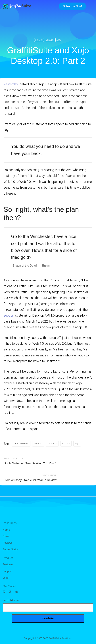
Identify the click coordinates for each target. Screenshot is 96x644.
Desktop (39, 40)
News (6, 536)
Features (8, 564)
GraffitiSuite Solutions (60, 638)
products (52, 443)
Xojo (59, 40)
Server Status (11, 549)
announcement (21, 443)
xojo (77, 443)
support (9, 315)
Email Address (11, 600)
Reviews (8, 543)
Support (7, 571)
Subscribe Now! (73, 6)
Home (6, 530)
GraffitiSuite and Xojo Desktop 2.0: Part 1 (30, 463)
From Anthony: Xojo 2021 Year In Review (30, 480)
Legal (6, 578)
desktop (38, 443)
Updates (50, 40)
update (66, 443)
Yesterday (11, 84)
